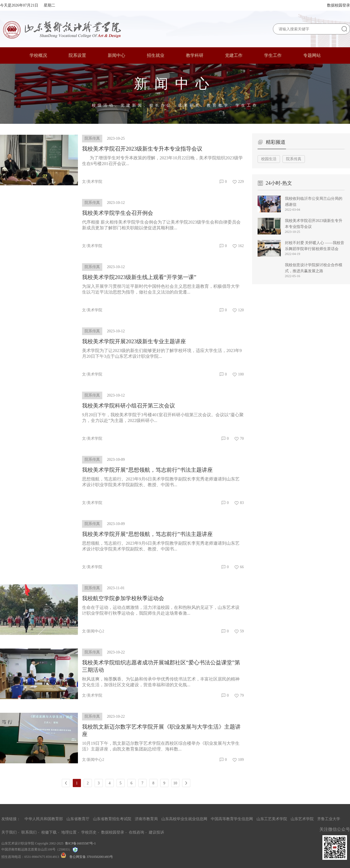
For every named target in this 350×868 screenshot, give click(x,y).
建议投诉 (156, 832)
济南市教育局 (146, 819)
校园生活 (269, 159)
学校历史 (89, 832)
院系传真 (294, 159)
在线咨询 (136, 832)
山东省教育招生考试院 (112, 819)
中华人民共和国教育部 (44, 819)
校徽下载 (49, 832)
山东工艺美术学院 (272, 819)
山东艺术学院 (302, 819)
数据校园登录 (339, 5)
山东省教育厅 (78, 819)
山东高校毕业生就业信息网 (184, 819)
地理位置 (69, 832)
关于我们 (9, 832)
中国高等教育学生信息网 (232, 819)
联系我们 (29, 832)
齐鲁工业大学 (329, 819)
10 (175, 783)
